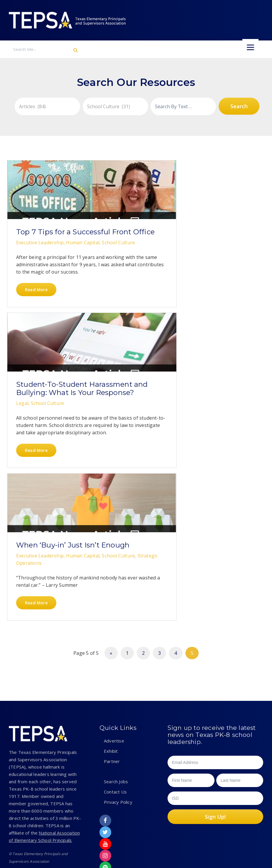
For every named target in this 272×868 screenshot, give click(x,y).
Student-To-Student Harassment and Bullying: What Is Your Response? (139, 248)
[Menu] (250, 47)
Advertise (114, 672)
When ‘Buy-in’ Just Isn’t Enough (49, 451)
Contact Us (115, 723)
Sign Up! (215, 748)
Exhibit (111, 683)
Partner (112, 693)
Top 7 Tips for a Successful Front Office (45, 240)
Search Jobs (116, 713)
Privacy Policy (118, 734)
